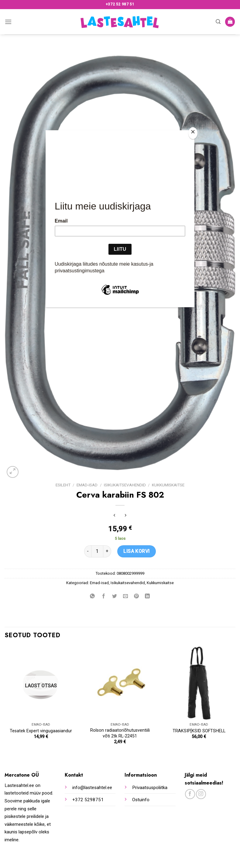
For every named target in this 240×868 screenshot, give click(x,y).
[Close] (193, 133)
